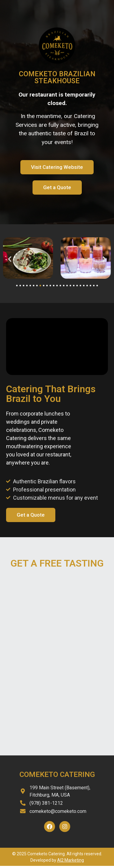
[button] (10, 259)
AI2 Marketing (71, 860)
